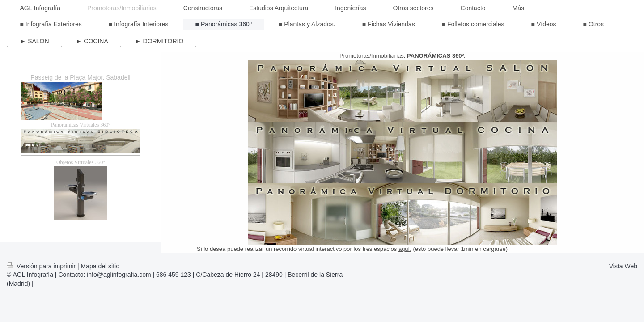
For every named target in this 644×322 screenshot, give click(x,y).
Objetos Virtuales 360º (80, 162)
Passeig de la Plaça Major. (67, 77)
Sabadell (118, 77)
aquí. (405, 249)
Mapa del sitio (100, 266)
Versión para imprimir (42, 266)
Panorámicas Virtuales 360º (80, 125)
